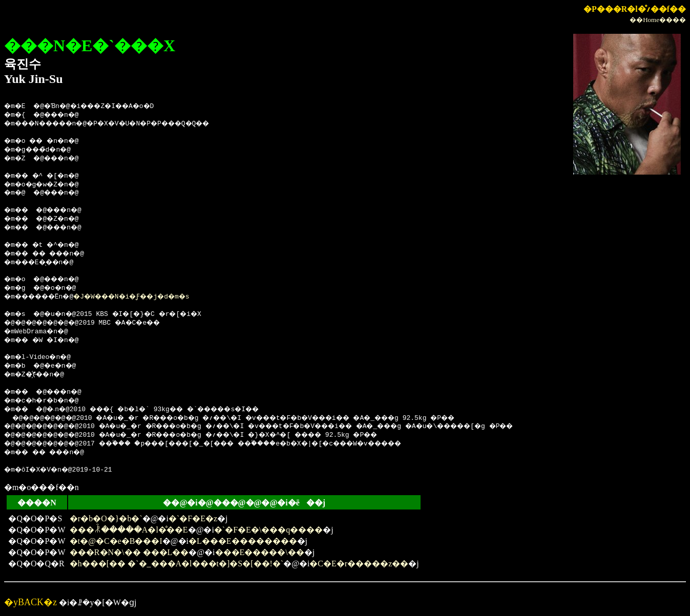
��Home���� (658, 20)
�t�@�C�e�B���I (116, 541)
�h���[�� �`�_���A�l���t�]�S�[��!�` (176, 564)
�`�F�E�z (193, 518)
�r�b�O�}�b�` (106, 518)
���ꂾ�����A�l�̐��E (129, 530)
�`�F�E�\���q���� (268, 530)
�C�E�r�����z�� (359, 564)
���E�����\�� (260, 552)
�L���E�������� (243, 541)
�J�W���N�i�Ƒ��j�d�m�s (150, 297)
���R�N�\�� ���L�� (129, 552)
